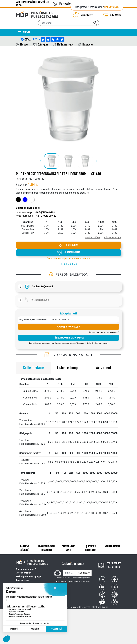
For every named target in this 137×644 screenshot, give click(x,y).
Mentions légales (100, 597)
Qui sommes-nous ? (26, 569)
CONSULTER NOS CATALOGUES (114, 565)
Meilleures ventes (65, 45)
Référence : (22, 179)
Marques (24, 45)
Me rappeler (65, 4)
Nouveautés (88, 45)
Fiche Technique (69, 368)
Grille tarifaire (33, 368)
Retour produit (24, 573)
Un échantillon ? (69, 264)
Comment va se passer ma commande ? (68, 258)
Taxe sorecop (23, 580)
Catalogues (43, 45)
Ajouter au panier (68, 327)
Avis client (104, 368)
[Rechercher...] (68, 23)
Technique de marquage (28, 576)
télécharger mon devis (69, 338)
